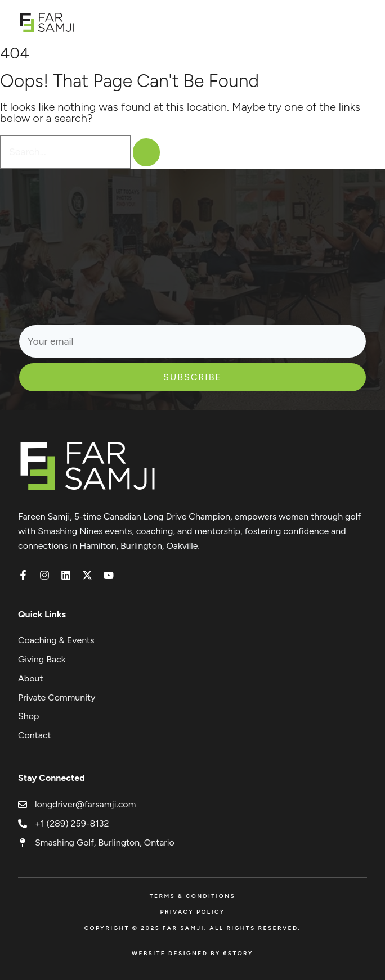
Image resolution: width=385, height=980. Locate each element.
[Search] (146, 152)
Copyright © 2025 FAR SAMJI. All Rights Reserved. (193, 928)
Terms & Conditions (192, 896)
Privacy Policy (192, 912)
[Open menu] (361, 22)
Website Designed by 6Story (192, 953)
